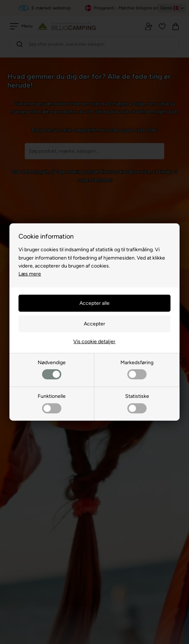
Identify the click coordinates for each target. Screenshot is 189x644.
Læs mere (30, 274)
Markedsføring (137, 369)
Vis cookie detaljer (94, 342)
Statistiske (137, 403)
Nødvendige (52, 369)
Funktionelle (52, 403)
